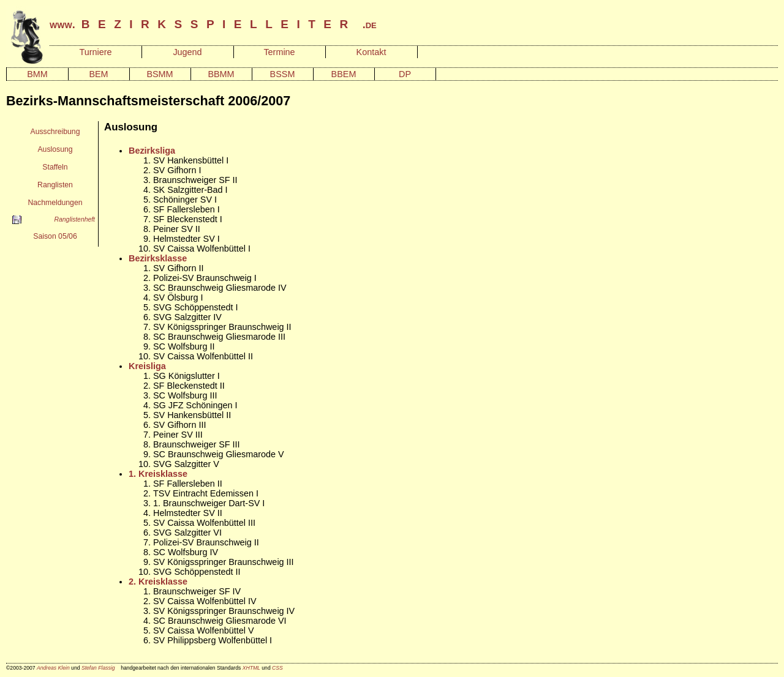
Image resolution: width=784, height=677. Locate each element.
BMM (37, 74)
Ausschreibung (55, 132)
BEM (98, 74)
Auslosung (55, 149)
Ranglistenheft (75, 219)
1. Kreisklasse (158, 474)
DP (405, 74)
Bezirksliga (152, 151)
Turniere (95, 52)
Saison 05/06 (55, 236)
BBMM (221, 74)
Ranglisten (55, 185)
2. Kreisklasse (158, 582)
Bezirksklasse (158, 258)
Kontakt (371, 52)
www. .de (213, 24)
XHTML (251, 668)
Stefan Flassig (98, 668)
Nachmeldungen (55, 203)
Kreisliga (147, 366)
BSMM (160, 74)
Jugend (187, 52)
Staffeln (55, 167)
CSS (277, 668)
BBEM (344, 74)
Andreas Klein (53, 668)
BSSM (283, 74)
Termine (279, 52)
